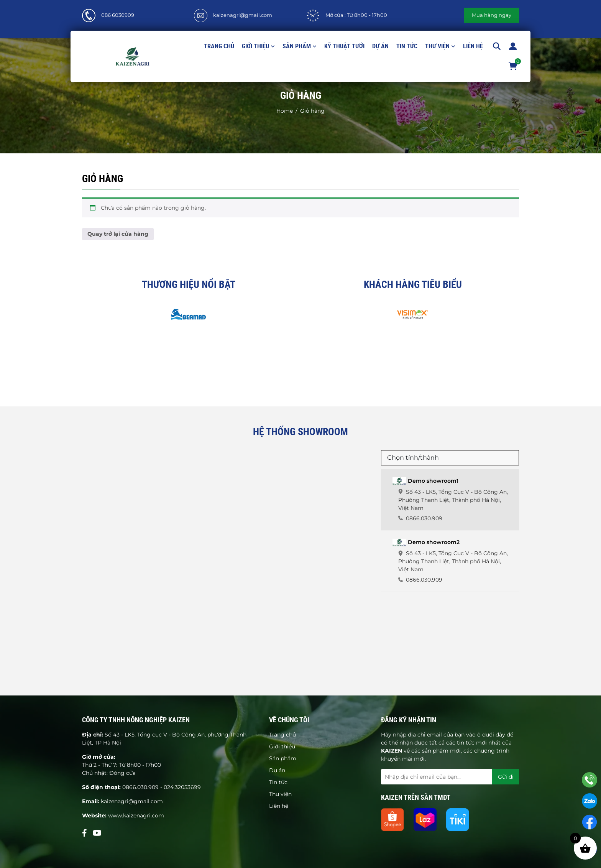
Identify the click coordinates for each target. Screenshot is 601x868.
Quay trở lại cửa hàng (118, 234)
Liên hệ (473, 46)
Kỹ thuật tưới (344, 46)
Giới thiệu (255, 46)
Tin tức (407, 46)
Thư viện (437, 46)
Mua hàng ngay (492, 15)
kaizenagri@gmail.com (243, 15)
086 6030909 (118, 15)
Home (285, 111)
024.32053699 (182, 787)
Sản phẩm (297, 46)
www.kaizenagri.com (136, 815)
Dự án (380, 46)
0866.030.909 (140, 787)
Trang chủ (219, 46)
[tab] (450, 500)
